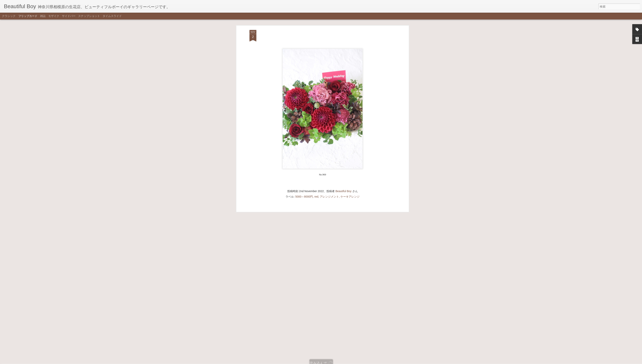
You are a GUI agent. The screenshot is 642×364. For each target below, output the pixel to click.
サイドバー (69, 16)
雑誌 (43, 16)
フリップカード (28, 16)
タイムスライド (112, 16)
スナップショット (89, 16)
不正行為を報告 (340, 361)
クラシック (9, 16)
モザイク (54, 16)
